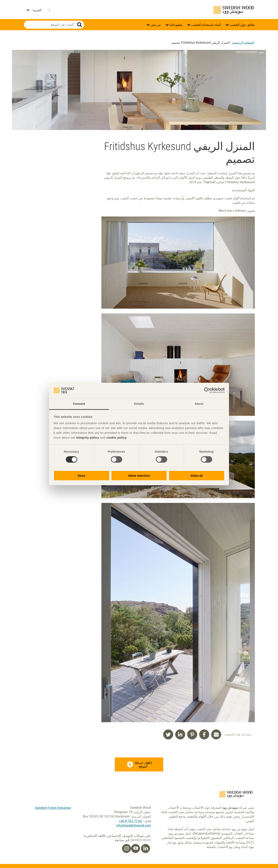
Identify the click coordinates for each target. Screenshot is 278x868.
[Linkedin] (146, 849)
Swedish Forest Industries (53, 808)
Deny (81, 476)
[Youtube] (135, 848)
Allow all (196, 476)
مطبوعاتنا (176, 25)
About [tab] (199, 404)
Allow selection (139, 476)
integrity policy (88, 438)
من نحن (155, 25)
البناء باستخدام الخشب (206, 25)
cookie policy (116, 438)
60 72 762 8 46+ (130, 821)
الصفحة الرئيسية (243, 43)
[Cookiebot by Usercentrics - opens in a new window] (207, 390)
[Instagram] (127, 849)
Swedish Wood (234, 10)
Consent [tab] (79, 404)
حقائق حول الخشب (242, 25)
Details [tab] (139, 404)
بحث (79, 25)
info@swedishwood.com (134, 825)
